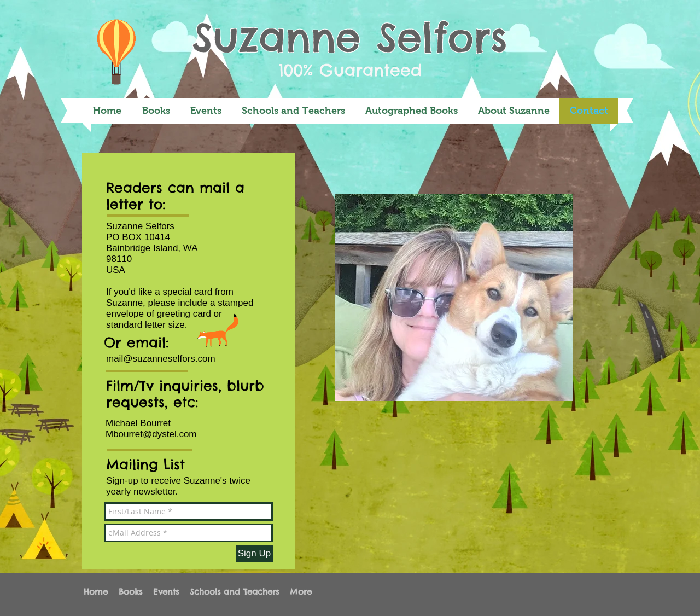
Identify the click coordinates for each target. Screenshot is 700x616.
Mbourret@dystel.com (151, 434)
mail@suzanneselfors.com (161, 359)
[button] (156, 111)
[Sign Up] (254, 554)
